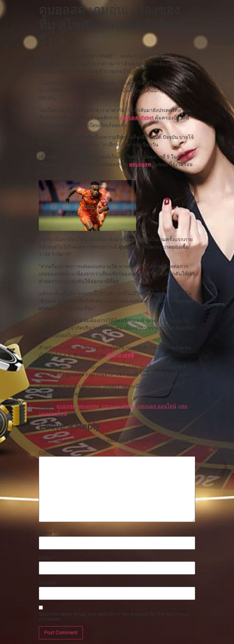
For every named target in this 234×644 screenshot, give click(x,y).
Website (48, 583)
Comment (51, 453)
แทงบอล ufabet (137, 118)
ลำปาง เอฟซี (120, 355)
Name (47, 533)
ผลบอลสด (140, 164)
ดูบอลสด (66, 406)
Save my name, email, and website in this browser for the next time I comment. (114, 617)
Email (47, 558)
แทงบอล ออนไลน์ (157, 406)
